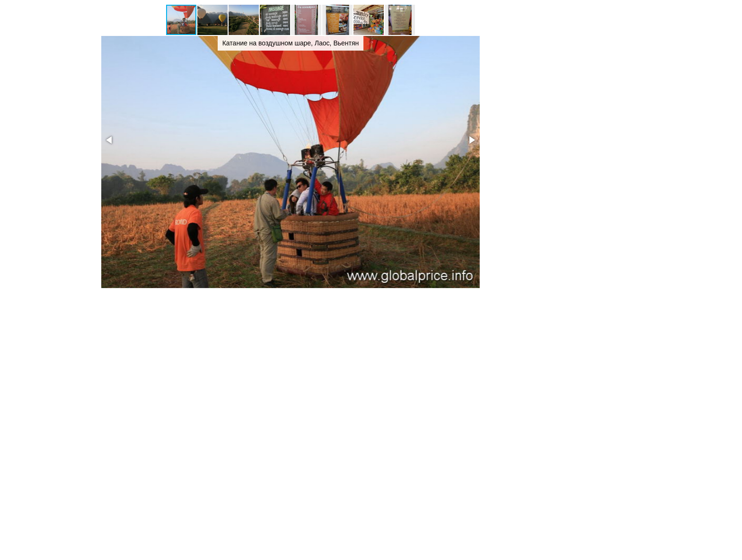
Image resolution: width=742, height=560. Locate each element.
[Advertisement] (570, 146)
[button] (213, 20)
